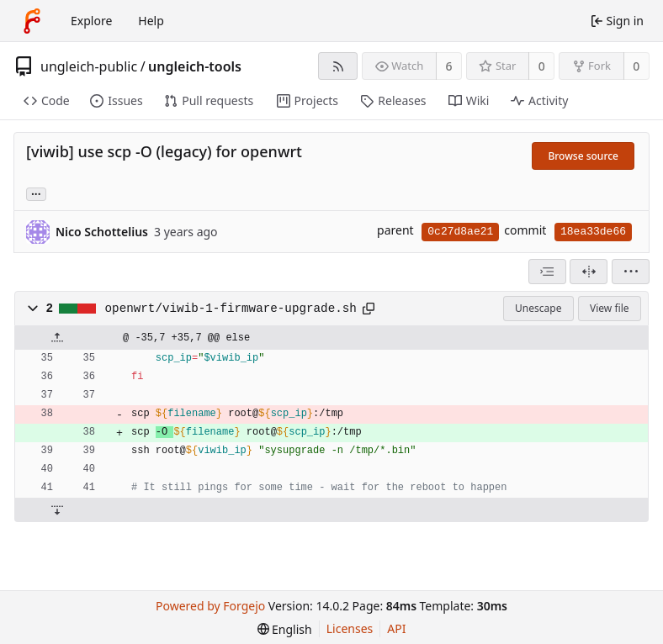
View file (609, 308)
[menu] (631, 272)
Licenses (350, 628)
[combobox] (547, 272)
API (396, 628)
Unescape (538, 308)
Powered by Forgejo (210, 606)
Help (151, 21)
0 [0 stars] (542, 66)
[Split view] (589, 272)
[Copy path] (369, 309)
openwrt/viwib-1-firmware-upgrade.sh (231, 309)
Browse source (583, 156)
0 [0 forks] (636, 66)
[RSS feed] (338, 66)
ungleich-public (89, 66)
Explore (91, 21)
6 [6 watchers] (449, 66)
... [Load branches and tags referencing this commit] (36, 193)
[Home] (32, 21)
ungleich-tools (195, 66)
